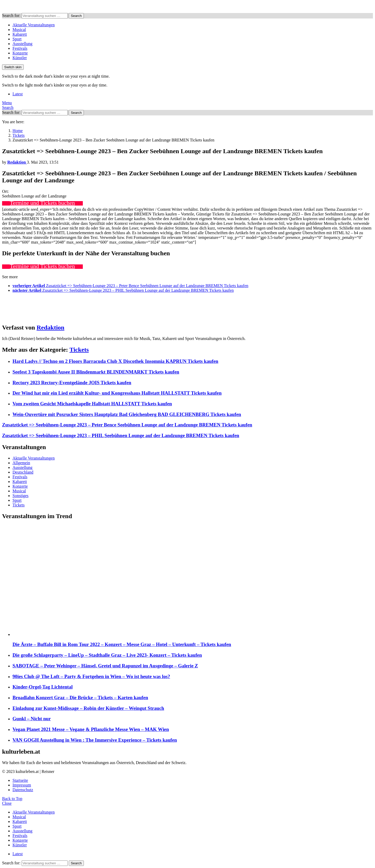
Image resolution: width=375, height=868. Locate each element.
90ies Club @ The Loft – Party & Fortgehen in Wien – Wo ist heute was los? (91, 676)
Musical (19, 30)
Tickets (79, 350)
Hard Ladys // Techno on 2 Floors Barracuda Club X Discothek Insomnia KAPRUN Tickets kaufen (115, 361)
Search (76, 16)
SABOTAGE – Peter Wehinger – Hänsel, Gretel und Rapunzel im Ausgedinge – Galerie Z (105, 666)
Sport (17, 39)
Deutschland (23, 472)
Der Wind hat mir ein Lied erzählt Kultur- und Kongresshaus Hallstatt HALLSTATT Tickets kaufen (117, 393)
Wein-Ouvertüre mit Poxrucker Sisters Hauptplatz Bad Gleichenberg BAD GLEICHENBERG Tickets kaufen (127, 414)
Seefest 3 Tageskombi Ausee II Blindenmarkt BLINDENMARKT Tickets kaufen (96, 372)
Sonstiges (20, 496)
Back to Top (12, 799)
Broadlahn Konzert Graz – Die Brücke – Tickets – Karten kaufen (80, 697)
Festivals (20, 48)
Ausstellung (22, 44)
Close (7, 803)
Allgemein (21, 463)
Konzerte (20, 53)
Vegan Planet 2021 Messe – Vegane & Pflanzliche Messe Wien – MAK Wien (91, 729)
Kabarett (20, 34)
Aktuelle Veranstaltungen (34, 25)
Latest (18, 94)
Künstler (20, 58)
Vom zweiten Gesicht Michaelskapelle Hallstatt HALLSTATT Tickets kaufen (92, 404)
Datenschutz (23, 790)
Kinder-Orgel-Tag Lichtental (43, 687)
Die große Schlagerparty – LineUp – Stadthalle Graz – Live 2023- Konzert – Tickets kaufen (107, 655)
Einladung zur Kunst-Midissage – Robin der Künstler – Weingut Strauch (88, 708)
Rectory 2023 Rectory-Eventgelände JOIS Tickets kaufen (72, 383)
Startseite (20, 780)
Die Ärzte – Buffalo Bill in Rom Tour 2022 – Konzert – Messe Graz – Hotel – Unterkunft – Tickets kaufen (122, 644)
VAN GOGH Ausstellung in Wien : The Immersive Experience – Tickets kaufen (95, 740)
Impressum (22, 785)
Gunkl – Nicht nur (32, 719)
